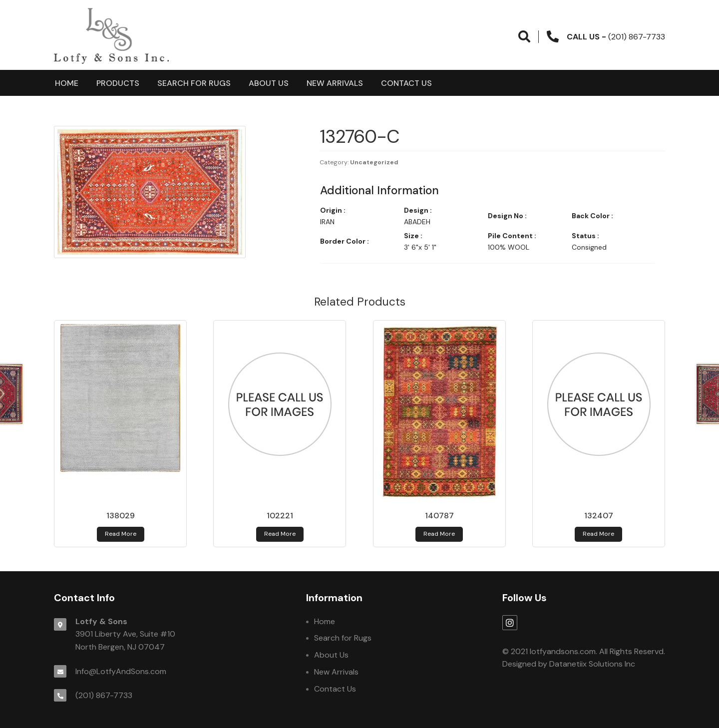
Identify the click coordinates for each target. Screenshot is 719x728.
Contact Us (406, 83)
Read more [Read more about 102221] (280, 534)
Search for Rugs (194, 83)
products (118, 83)
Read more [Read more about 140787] (439, 534)
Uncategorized (374, 162)
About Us (269, 83)
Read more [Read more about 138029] (121, 534)
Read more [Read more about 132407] (598, 534)
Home (67, 83)
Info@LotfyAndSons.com (121, 671)
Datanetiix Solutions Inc (592, 664)
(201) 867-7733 (104, 695)
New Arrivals (335, 83)
